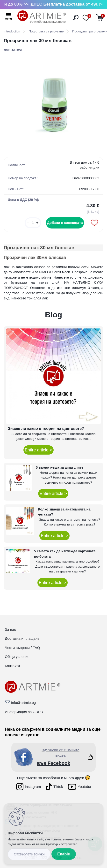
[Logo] (42, 17)
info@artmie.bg (23, 703)
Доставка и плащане (22, 638)
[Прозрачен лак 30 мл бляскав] (53, 102)
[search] (76, 18)
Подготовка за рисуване (46, 31)
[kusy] (33, 223)
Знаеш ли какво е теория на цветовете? (46, 429)
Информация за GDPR (24, 712)
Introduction (12, 31)
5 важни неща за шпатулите (60, 467)
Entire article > (39, 450)
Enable (64, 854)
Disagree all (29, 854)
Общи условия (17, 657)
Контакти (12, 666)
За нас (10, 629)
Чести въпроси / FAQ (22, 648)
